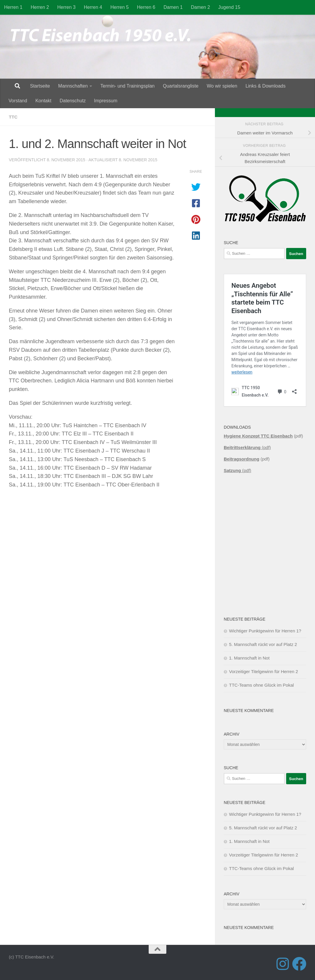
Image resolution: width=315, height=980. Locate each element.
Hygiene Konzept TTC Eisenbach (258, 436)
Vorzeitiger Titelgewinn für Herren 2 (263, 671)
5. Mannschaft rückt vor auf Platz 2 (263, 644)
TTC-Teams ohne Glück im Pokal (261, 685)
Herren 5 (120, 7)
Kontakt (43, 101)
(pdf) (247, 447)
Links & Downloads (266, 86)
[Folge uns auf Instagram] (283, 964)
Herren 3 (67, 7)
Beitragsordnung (242, 459)
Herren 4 (93, 7)
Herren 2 (40, 7)
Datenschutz (73, 101)
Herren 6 (146, 7)
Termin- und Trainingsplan (127, 86)
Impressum (106, 101)
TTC (13, 117)
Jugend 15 (229, 7)
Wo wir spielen (222, 86)
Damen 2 (200, 7)
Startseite (40, 86)
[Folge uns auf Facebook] (299, 964)
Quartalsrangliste (181, 86)
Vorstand (18, 101)
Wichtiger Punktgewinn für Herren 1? (265, 631)
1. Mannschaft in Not (249, 658)
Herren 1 (13, 7)
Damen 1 (173, 7)
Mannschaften (73, 86)
